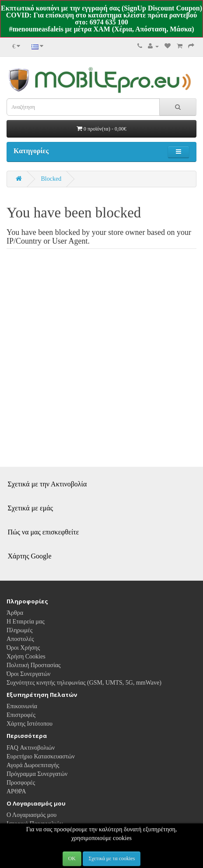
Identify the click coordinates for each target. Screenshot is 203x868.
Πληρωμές (19, 630)
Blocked (51, 179)
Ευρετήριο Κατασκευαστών (41, 756)
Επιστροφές (21, 715)
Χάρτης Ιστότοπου (30, 724)
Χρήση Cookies (26, 656)
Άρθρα (15, 613)
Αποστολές (20, 639)
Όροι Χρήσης (23, 648)
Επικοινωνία (22, 706)
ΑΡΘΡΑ (16, 791)
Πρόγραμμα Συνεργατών (37, 774)
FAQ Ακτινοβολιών (31, 748)
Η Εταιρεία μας (26, 622)
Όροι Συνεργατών (28, 674)
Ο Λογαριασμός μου (31, 815)
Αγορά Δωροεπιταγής (33, 765)
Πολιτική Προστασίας (34, 665)
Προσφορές (21, 783)
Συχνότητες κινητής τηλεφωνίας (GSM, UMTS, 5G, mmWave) (84, 683)
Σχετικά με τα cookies (112, 858)
